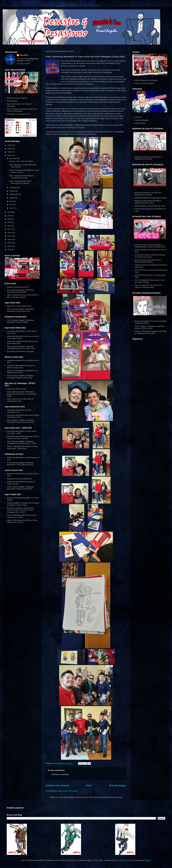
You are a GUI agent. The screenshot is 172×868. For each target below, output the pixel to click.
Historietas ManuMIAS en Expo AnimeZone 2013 (19, 411)
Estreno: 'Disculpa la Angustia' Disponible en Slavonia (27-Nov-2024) (150, 332)
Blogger (148, 860)
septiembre (14, 194)
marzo (12, 208)
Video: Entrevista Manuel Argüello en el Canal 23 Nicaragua (22, 110)
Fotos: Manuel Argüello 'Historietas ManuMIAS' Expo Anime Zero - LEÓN (21, 443)
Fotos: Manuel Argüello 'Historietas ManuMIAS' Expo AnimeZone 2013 (20, 421)
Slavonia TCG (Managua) (144, 83)
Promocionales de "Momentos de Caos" (150, 206)
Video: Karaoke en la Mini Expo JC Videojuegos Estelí (20, 400)
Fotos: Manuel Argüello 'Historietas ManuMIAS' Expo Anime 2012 (20, 310)
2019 (10, 222)
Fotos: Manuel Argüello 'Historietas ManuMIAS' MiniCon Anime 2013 (20, 377)
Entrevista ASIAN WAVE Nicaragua (20, 351)
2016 (10, 233)
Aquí (71, 134)
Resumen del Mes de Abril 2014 (19, 479)
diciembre (14, 158)
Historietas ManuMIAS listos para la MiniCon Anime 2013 (21, 367)
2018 (10, 226)
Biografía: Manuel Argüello (17, 98)
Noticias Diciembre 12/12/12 (18, 287)
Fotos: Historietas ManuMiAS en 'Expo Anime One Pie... (24, 171)
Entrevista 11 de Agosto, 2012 (18, 114)
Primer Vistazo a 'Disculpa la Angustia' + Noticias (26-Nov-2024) (150, 327)
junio (12, 201)
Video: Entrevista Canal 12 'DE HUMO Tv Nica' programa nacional (23, 296)
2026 (10, 145)
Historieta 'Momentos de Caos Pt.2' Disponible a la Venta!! (148, 194)
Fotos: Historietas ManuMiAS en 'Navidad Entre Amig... (21, 177)
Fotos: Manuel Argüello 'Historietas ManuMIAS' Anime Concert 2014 (20, 488)
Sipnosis (138, 117)
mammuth (124, 860)
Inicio (89, 785)
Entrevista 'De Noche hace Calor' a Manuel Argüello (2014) (148, 261)
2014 (10, 239)
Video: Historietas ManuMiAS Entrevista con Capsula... (20, 182)
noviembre (14, 187)
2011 (10, 250)
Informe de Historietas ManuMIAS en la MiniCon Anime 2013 (22, 372)
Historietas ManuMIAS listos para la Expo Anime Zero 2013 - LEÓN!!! (23, 437)
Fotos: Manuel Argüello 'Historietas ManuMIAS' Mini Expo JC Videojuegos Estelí (22, 394)
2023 (10, 155)
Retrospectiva (12, 101)
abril (11, 205)
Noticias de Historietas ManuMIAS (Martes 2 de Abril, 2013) (148, 202)
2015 (10, 236)
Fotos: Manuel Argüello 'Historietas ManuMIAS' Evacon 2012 (20, 291)
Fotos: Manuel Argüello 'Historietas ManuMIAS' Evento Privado (20, 321)
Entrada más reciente (57, 785)
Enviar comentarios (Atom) (67, 791)
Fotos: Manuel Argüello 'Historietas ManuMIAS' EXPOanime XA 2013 (20, 464)
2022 (10, 212)
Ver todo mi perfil (23, 64)
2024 (10, 152)
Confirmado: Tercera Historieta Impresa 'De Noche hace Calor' (150, 256)
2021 (10, 216)
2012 (10, 246)
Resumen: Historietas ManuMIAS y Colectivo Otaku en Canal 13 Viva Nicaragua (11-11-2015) (20, 510)
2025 (10, 149)
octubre (13, 191)
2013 (10, 243)
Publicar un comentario (60, 774)
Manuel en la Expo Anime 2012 (19, 306)
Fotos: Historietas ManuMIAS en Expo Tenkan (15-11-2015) (22, 516)
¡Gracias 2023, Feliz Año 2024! (21, 161)
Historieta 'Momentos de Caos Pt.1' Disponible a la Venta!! (148, 158)
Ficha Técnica (140, 123)
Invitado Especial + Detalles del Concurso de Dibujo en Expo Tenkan (23, 504)
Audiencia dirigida (141, 120)
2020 (10, 219)
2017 (10, 229)
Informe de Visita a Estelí (17, 389)
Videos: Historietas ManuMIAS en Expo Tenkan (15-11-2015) (22, 521)
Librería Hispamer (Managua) (146, 80)
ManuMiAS (24, 55)
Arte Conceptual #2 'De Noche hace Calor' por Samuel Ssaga (148, 286)
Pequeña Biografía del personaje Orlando (151, 198)
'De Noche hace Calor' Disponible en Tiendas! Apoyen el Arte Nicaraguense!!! (150, 246)
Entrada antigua (118, 785)
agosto (12, 198)
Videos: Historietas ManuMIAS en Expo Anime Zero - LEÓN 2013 (22, 447)
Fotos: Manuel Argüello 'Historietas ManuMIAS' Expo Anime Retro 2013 (21, 348)
